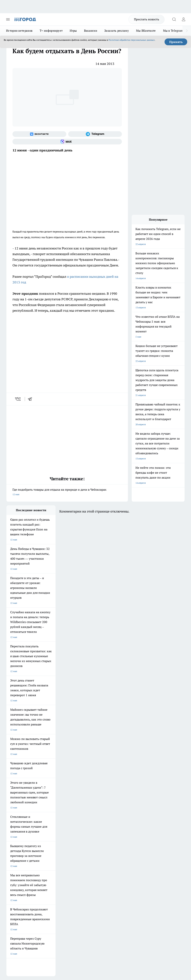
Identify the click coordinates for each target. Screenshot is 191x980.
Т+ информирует (51, 31)
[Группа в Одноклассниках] (117, 814)
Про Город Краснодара (19, 827)
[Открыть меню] (8, 19)
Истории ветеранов (19, 31)
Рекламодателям (49, 854)
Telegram (11, 841)
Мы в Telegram (173, 31)
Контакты (79, 841)
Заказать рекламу (117, 31)
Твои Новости (46, 808)
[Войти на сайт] (183, 19)
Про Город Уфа (79, 818)
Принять (176, 42)
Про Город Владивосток (84, 822)
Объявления (13, 846)
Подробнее (13, 916)
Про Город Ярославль (83, 813)
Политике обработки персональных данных (132, 40)
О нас (43, 841)
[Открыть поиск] (174, 19)
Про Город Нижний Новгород (22, 822)
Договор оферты (49, 846)
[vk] (18, 399)
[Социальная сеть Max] (67, 142)
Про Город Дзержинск (51, 822)
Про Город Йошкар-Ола (84, 808)
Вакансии (91, 31)
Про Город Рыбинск (49, 818)
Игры (73, 31)
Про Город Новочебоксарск (21, 808)
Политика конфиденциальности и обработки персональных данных (42, 922)
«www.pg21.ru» (32, 862)
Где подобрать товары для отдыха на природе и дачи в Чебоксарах (67, 492)
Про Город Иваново (49, 813)
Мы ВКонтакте (146, 31)
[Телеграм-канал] (95, 134)
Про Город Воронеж (17, 813)
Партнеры (80, 854)
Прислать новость (147, 19)
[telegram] (31, 399)
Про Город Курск (15, 818)
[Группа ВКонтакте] (39, 134)
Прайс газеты (14, 854)
